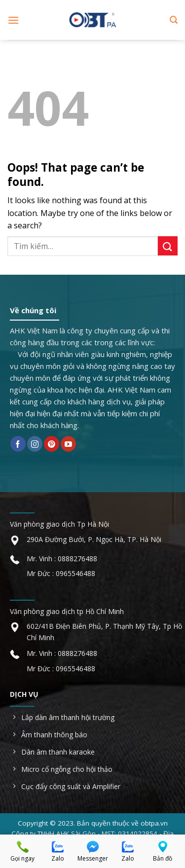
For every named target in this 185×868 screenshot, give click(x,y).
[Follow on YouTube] (68, 444)
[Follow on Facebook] (18, 444)
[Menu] (13, 20)
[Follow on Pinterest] (52, 444)
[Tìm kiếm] (174, 20)
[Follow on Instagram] (35, 444)
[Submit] (168, 246)
